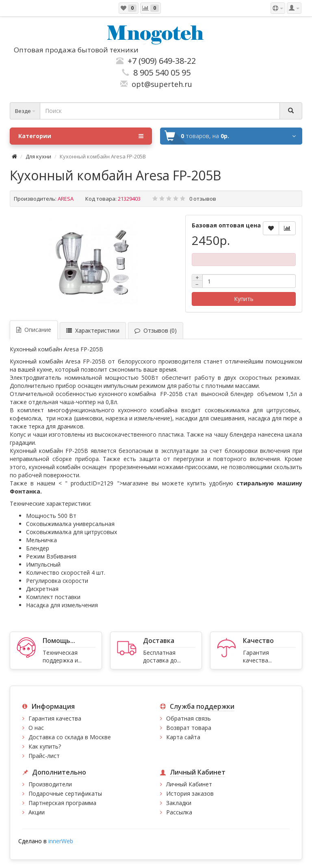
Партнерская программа (62, 803)
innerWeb (61, 841)
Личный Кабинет (189, 784)
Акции (37, 812)
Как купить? (45, 746)
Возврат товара (189, 728)
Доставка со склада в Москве (70, 737)
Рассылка (179, 812)
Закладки (179, 803)
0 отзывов (203, 199)
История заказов (190, 793)
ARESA (66, 199)
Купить (244, 299)
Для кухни (38, 156)
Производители (50, 784)
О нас (36, 728)
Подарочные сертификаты (65, 793)
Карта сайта (183, 737)
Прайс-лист (44, 756)
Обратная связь (188, 718)
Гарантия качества (55, 718)
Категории (81, 136)
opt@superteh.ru (160, 84)
